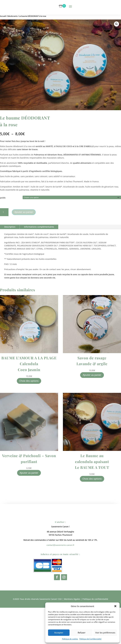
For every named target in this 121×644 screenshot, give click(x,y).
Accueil (3, 16)
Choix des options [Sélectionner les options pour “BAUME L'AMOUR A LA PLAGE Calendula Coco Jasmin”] (29, 381)
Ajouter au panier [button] (92, 375)
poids (3, 198)
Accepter (59, 633)
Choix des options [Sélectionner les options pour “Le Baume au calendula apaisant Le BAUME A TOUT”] (92, 479)
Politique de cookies (70, 639)
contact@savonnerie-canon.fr (60, 584)
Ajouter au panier (24, 212)
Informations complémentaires (39, 227)
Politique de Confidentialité (90, 639)
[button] (115, 606)
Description (10, 227)
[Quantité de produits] (4, 212)
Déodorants (12, 16)
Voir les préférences (105, 633)
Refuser (82, 633)
